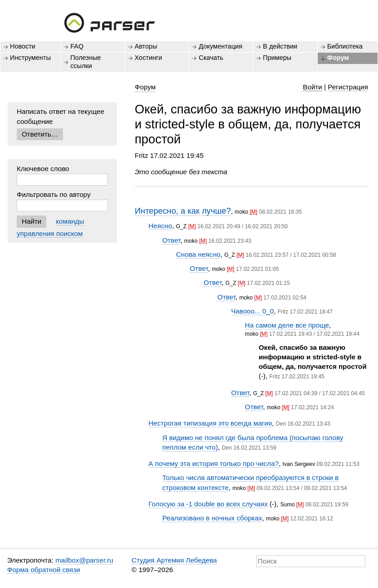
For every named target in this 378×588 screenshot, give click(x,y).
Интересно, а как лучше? (183, 211)
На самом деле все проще (287, 325)
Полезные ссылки (85, 61)
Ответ (171, 240)
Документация (220, 46)
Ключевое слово (43, 169)
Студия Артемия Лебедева (174, 560)
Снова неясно (198, 254)
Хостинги (148, 58)
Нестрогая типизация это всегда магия (210, 423)
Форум (338, 58)
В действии (280, 46)
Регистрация (348, 87)
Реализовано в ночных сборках (212, 518)
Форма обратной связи (44, 570)
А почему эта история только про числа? (214, 463)
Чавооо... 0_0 (252, 311)
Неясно (160, 226)
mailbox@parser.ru (84, 560)
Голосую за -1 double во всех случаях (208, 504)
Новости (23, 46)
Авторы (146, 46)
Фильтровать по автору (54, 194)
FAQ (77, 46)
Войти (313, 87)
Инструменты (30, 58)
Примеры (277, 58)
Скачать (211, 58)
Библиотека (345, 46)
